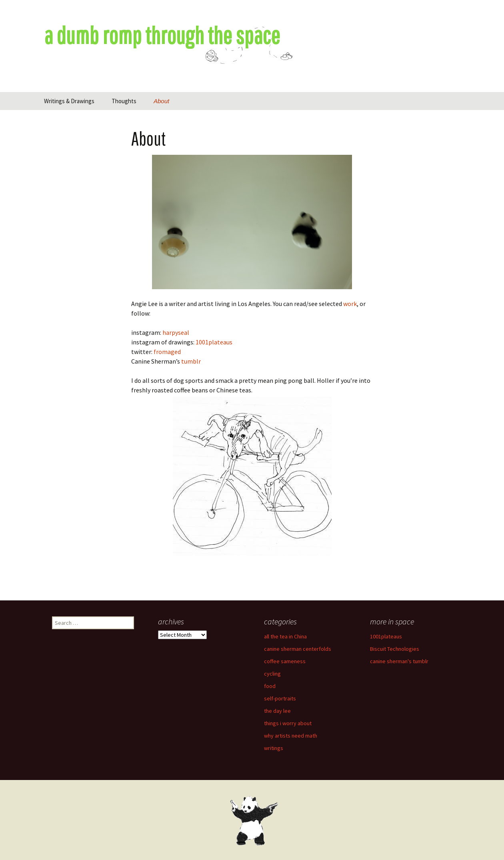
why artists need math (291, 736)
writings (274, 748)
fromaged (167, 352)
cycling (272, 674)
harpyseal (176, 332)
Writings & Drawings (69, 101)
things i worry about (288, 723)
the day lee (277, 711)
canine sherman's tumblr (399, 661)
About (161, 101)
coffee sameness (285, 661)
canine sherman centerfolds (298, 649)
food (270, 686)
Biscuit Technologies (395, 649)
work (350, 304)
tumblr (191, 361)
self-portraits (280, 698)
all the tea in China (285, 636)
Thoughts (124, 101)
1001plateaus (214, 342)
